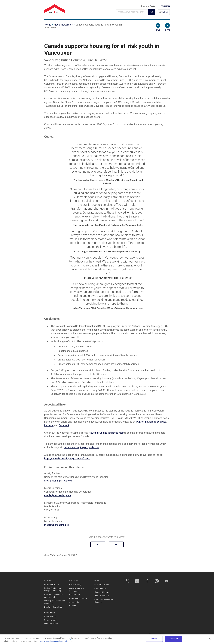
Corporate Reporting (78, 599)
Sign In (144, 6)
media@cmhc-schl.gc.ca (58, 495)
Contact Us (74, 602)
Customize (154, 639)
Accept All (174, 639)
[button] (152, 12)
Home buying (50, 616)
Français (165, 6)
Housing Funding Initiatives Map (106, 433)
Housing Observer (102, 592)
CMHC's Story (75, 585)
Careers (73, 606)
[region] (107, 639)
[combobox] (132, 12)
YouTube (162, 422)
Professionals (52, 585)
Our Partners (75, 595)
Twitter (140, 422)
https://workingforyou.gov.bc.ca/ (81, 447)
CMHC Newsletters (102, 585)
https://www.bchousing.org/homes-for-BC (67, 459)
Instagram (150, 422)
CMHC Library (100, 589)
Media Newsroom (63, 25)
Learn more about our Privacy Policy (56, 641)
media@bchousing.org (56, 525)
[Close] (210, 639)
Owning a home (51, 620)
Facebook (64, 425)
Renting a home (51, 624)
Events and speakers (53, 607)
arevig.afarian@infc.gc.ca (58, 481)
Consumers (50, 613)
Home (48, 25)
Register (154, 6)
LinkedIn (49, 425)
